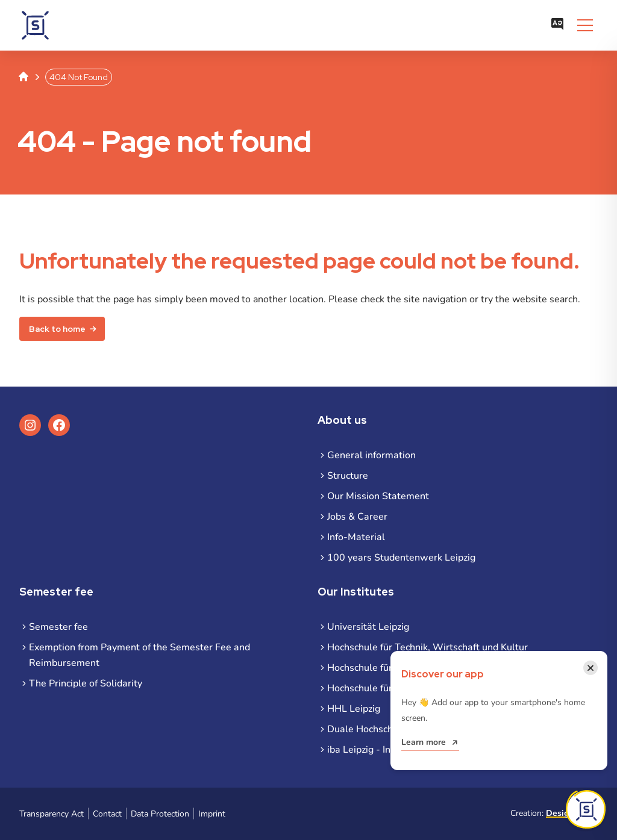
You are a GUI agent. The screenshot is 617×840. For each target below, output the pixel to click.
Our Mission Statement (378, 496)
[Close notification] (590, 668)
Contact (107, 814)
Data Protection (160, 814)
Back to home (57, 329)
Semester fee (58, 627)
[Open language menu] (557, 25)
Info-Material (356, 537)
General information (371, 455)
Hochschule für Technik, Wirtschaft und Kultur (428, 647)
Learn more (424, 742)
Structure (348, 476)
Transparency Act (52, 814)
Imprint (212, 814)
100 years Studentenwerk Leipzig (401, 558)
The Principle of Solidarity (86, 683)
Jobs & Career (357, 517)
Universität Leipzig (368, 627)
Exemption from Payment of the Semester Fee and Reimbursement (139, 655)
